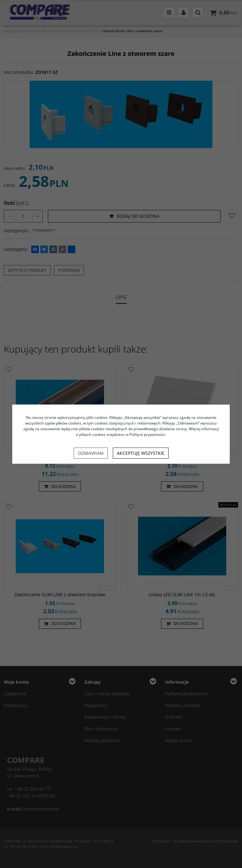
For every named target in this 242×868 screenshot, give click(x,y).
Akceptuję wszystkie (141, 453)
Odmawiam (91, 453)
